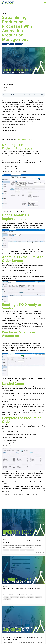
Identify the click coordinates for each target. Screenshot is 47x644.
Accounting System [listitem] (14, 550)
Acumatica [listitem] (6, 550)
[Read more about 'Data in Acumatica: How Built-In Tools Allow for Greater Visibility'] (23, 570)
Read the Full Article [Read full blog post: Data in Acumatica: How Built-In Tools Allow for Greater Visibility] (40, 602)
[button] (45, 2)
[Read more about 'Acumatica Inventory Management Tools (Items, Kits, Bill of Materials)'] (23, 523)
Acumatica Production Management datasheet (27, 139)
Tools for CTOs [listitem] (38, 597)
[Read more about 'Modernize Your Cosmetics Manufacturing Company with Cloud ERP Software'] (23, 619)
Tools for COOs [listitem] (30, 550)
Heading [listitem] (5, 88)
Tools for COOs (19, 44)
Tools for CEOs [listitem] (30, 597)
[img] (40, 95)
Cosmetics (11, 44)
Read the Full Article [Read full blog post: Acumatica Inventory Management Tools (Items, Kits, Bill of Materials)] (40, 552)
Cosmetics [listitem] (23, 550)
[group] (23, 95)
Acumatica (5, 44)
